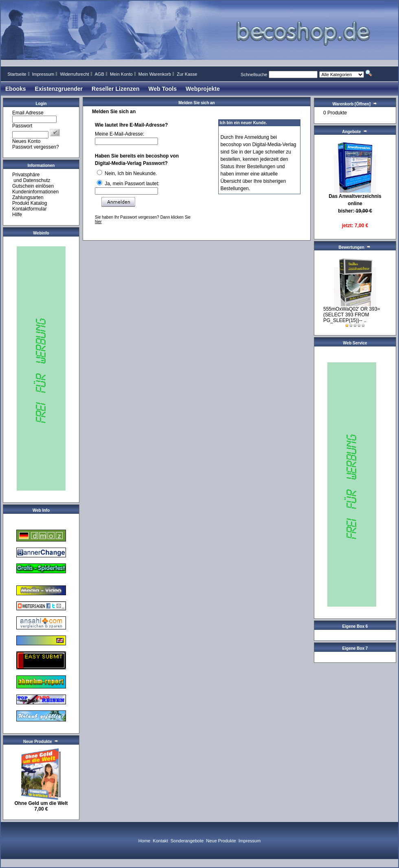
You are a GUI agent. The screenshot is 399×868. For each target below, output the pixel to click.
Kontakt (160, 841)
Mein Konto (121, 74)
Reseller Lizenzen (116, 89)
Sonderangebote (187, 841)
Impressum (43, 74)
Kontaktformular (30, 209)
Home (144, 841)
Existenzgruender (59, 89)
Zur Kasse (187, 74)
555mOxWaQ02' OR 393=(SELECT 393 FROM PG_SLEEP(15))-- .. (352, 315)
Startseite (17, 74)
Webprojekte (203, 89)
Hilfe (17, 215)
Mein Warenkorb (155, 74)
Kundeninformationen (35, 192)
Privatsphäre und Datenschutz (31, 178)
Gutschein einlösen (33, 186)
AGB (99, 74)
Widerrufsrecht (75, 74)
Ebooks (16, 89)
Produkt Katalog (30, 203)
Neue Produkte (221, 841)
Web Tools (163, 89)
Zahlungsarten (28, 197)
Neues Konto (26, 141)
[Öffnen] (362, 104)
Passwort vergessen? (36, 147)
